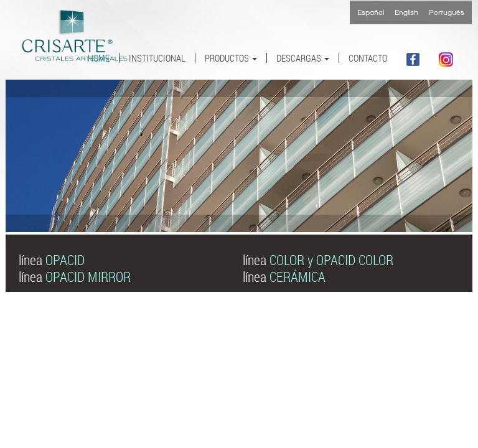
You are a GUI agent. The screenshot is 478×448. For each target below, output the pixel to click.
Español (371, 13)
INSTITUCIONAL (157, 58)
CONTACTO (368, 58)
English (406, 13)
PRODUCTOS (231, 58)
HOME (99, 58)
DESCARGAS (303, 58)
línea (52, 260)
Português (447, 13)
